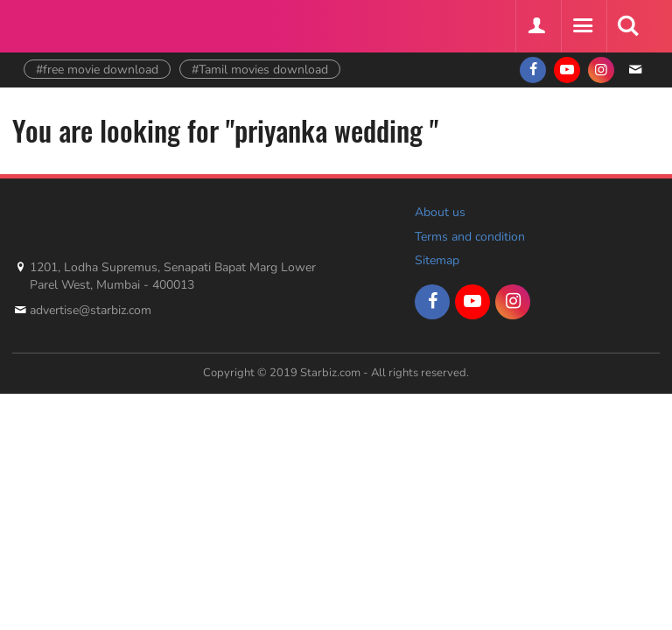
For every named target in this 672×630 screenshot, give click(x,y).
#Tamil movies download (260, 70)
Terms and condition (470, 237)
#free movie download (97, 70)
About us (440, 212)
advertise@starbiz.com (91, 310)
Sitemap (437, 260)
